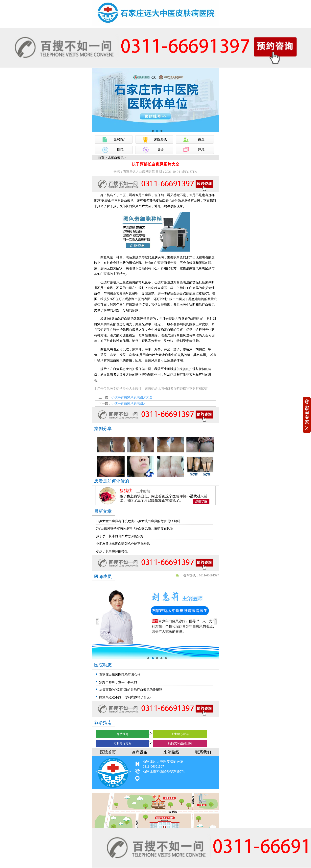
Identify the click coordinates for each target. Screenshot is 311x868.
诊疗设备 (140, 752)
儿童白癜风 (116, 158)
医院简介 (120, 139)
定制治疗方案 (123, 743)
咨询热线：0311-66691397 (201, 575)
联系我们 (203, 752)
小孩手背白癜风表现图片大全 (132, 397)
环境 (201, 150)
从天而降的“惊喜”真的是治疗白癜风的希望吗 (131, 690)
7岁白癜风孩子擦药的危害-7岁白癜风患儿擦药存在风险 (135, 529)
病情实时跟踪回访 (180, 743)
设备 (161, 150)
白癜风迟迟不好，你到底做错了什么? (125, 697)
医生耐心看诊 (180, 734)
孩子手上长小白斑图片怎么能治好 (120, 536)
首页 (101, 158)
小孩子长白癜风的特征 (112, 551)
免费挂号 (123, 734)
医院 (120, 150)
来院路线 (160, 139)
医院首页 (108, 752)
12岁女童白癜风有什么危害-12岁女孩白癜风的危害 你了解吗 (138, 521)
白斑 (201, 139)
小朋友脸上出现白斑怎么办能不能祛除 (123, 544)
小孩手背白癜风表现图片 (129, 403)
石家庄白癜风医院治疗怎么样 (120, 675)
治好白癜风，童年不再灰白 (118, 682)
